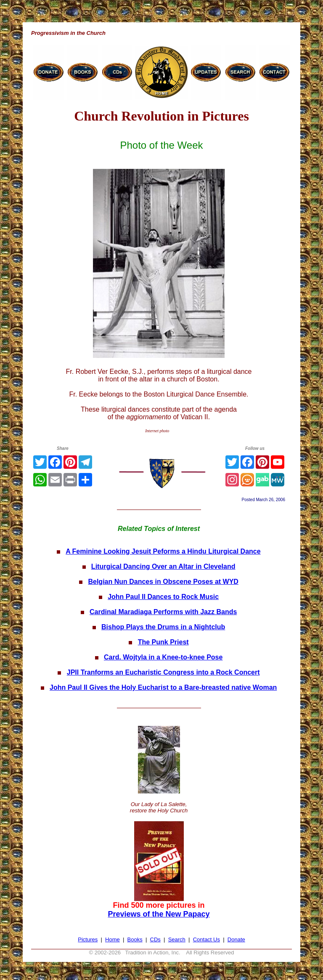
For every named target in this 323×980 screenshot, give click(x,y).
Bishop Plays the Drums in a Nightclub (163, 627)
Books (135, 939)
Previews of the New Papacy (159, 914)
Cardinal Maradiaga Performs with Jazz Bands (163, 612)
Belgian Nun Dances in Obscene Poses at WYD (163, 582)
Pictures (88, 939)
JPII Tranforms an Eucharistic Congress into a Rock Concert (163, 672)
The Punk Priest (163, 642)
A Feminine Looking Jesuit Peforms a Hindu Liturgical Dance (163, 551)
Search (177, 939)
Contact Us (207, 939)
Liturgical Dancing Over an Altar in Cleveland (163, 566)
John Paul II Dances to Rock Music (163, 597)
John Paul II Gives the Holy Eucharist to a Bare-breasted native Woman (163, 687)
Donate (236, 939)
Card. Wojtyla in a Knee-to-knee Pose (163, 657)
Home (113, 939)
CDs (155, 939)
